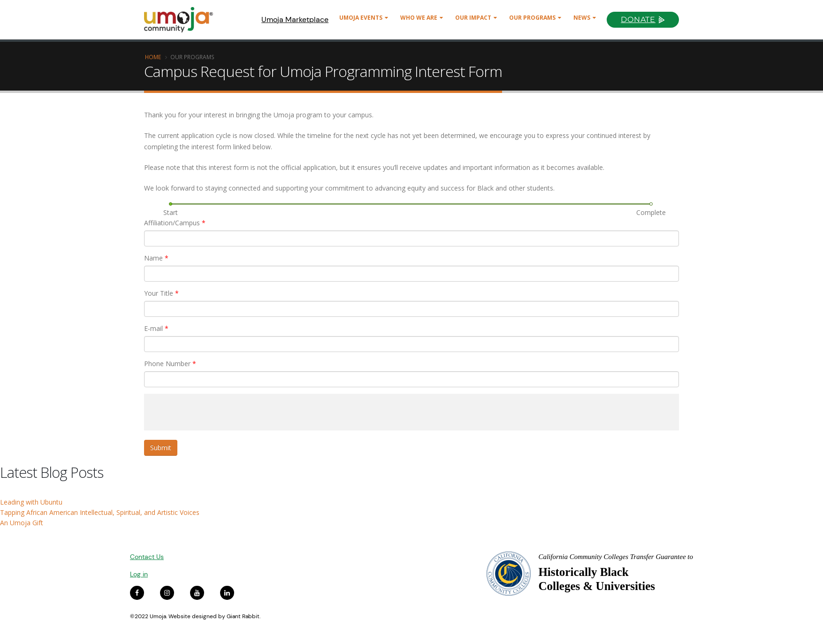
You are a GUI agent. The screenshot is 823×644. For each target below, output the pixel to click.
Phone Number (170, 364)
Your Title (161, 293)
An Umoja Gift (22, 523)
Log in (139, 574)
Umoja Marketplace (295, 19)
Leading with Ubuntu (31, 502)
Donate (638, 19)
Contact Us (147, 557)
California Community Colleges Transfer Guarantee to (616, 557)
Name (156, 258)
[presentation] (215, 412)
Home (153, 57)
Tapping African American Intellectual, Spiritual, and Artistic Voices (100, 512)
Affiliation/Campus (175, 223)
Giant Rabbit (243, 616)
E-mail (156, 328)
